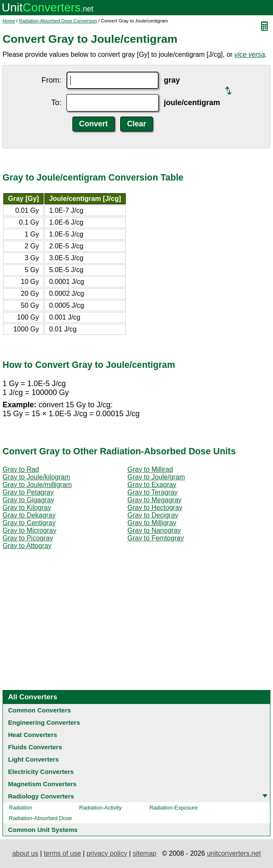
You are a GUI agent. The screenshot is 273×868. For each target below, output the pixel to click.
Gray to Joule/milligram (37, 485)
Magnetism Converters (42, 784)
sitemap (144, 853)
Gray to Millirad (150, 469)
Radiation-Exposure (174, 808)
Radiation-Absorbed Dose (40, 818)
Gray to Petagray (28, 492)
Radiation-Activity (100, 808)
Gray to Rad (21, 469)
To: (56, 103)
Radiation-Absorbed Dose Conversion (58, 21)
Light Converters (33, 759)
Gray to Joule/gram (156, 477)
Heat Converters (33, 735)
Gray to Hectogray (155, 508)
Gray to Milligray (152, 523)
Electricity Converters (41, 772)
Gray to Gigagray (28, 500)
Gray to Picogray (28, 538)
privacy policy (107, 853)
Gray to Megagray (154, 500)
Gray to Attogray (27, 546)
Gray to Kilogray (27, 508)
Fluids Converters (35, 747)
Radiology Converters (41, 796)
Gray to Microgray (29, 530)
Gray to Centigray (29, 523)
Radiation (21, 808)
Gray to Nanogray (154, 530)
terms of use (62, 853)
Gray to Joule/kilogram (36, 477)
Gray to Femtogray (156, 538)
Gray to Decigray (153, 515)
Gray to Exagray (152, 485)
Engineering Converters (44, 722)
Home (9, 21)
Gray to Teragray (153, 492)
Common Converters (39, 710)
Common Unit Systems (43, 830)
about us (25, 853)
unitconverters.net (234, 853)
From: (51, 80)
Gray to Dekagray (29, 515)
